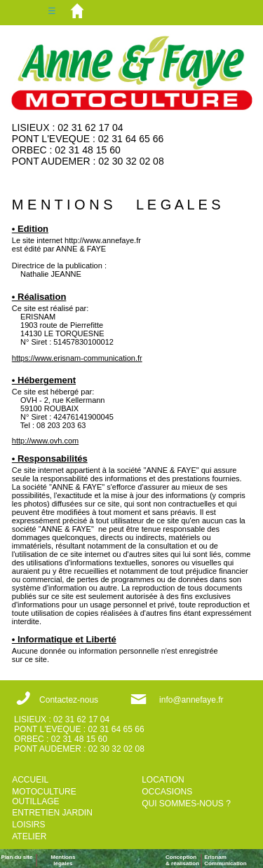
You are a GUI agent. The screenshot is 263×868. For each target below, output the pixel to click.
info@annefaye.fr (191, 700)
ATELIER (29, 836)
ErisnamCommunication (225, 860)
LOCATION (163, 780)
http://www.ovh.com (45, 441)
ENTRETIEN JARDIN (52, 813)
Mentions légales (63, 860)
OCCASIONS (167, 792)
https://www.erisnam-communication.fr (77, 358)
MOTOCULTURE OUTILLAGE (44, 797)
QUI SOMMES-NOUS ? (186, 804)
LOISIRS (28, 825)
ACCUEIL (30, 780)
